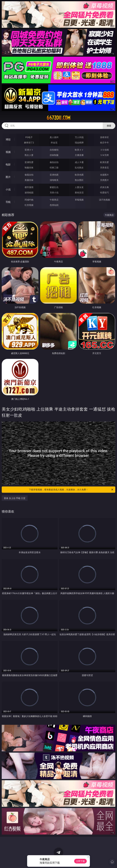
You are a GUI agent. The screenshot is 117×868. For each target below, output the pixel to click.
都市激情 (29, 187)
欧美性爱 (104, 162)
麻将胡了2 (29, 143)
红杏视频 (29, 205)
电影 (8, 164)
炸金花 (54, 143)
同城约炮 (29, 200)
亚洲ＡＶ (29, 150)
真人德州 (54, 137)
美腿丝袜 (29, 180)
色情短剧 (54, 205)
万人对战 (79, 137)
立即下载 (80, 861)
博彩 (8, 139)
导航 (8, 202)
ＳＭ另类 (104, 155)
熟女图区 (79, 180)
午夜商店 (54, 200)
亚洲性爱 (29, 162)
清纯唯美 (54, 180)
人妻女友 (79, 187)
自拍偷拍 (54, 150)
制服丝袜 (29, 167)
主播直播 (79, 155)
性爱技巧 (104, 192)
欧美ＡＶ (79, 150)
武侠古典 (104, 187)
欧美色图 (79, 175)
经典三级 (54, 167)
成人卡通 (79, 162)
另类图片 (104, 180)
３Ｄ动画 (104, 150)
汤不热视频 (104, 200)
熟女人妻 (29, 155)
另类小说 (54, 192)
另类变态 (104, 167)
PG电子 (29, 137)
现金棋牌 (79, 143)
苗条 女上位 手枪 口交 (15, 498)
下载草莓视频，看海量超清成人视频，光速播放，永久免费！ (71, 490)
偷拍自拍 (54, 162)
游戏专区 (104, 137)
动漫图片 (104, 175)
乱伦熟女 (79, 167)
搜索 (109, 126)
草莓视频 (79, 200)
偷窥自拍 (29, 175)
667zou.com (58, 118)
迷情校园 (29, 192)
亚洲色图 (54, 175)
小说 (8, 189)
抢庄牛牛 (104, 143)
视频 (8, 152)
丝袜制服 (54, 155)
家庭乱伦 (54, 187)
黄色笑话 (79, 192)
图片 (8, 177)
